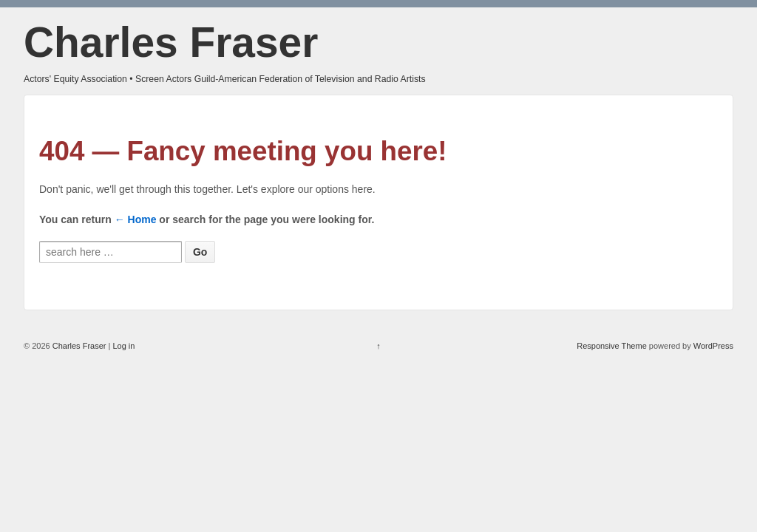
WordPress (713, 346)
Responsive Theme (612, 346)
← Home (136, 219)
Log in (123, 346)
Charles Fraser (171, 42)
